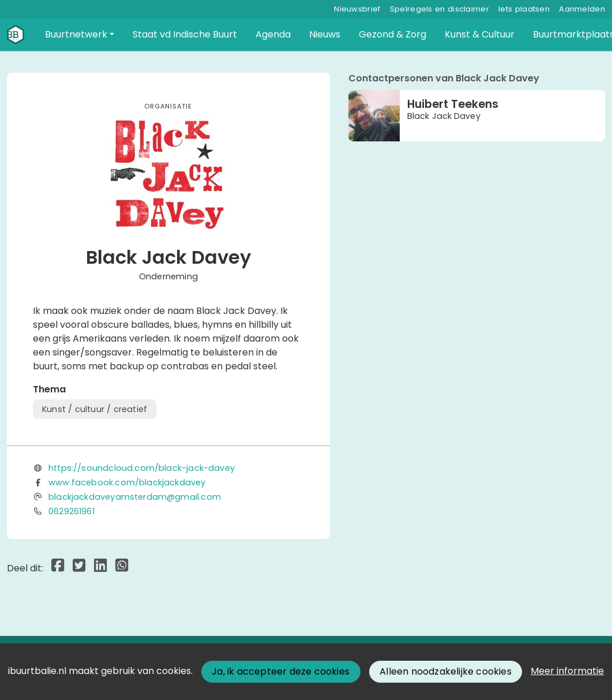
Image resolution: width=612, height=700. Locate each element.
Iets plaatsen (524, 9)
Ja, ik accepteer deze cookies (281, 671)
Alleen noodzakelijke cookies (446, 671)
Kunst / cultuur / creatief (95, 409)
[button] (80, 35)
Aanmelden (582, 9)
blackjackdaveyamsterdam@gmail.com (135, 497)
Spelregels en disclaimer (440, 9)
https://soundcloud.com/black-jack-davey (142, 468)
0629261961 (72, 511)
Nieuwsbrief (357, 9)
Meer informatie (567, 671)
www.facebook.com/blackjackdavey (127, 482)
